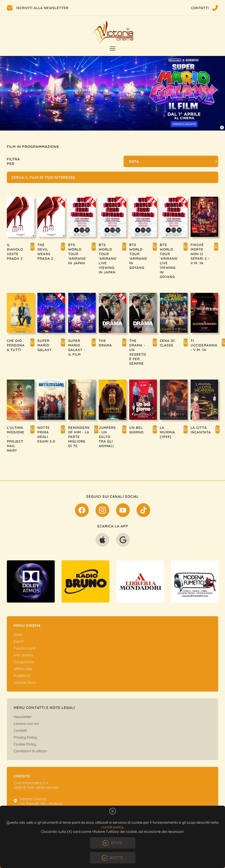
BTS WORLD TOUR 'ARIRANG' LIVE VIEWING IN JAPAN (108, 258)
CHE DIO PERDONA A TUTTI (16, 345)
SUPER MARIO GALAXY (45, 345)
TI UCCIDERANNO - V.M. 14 (204, 345)
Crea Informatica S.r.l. (31, 783)
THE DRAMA (105, 343)
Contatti (20, 730)
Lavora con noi (26, 724)
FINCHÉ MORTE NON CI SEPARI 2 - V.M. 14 (200, 254)
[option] (112, 93)
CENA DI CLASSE (167, 343)
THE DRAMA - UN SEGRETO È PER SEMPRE (138, 352)
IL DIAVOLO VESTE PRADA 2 (15, 252)
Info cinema (23, 655)
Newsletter (23, 717)
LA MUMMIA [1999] (167, 432)
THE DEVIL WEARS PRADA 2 (45, 252)
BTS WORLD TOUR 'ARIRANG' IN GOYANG (138, 256)
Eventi (19, 641)
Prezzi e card (25, 648)
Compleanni (24, 662)
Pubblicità (22, 676)
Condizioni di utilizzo (30, 751)
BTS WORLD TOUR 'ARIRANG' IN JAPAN (77, 254)
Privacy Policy (25, 737)
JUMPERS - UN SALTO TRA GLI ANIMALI (107, 437)
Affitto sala (23, 669)
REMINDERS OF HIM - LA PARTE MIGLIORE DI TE (79, 437)
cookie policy (112, 827)
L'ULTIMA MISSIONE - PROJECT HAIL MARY (16, 439)
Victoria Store (25, 682)
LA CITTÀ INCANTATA (201, 430)
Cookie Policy (25, 744)
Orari (18, 635)
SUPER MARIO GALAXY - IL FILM (77, 347)
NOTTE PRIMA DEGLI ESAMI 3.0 (46, 434)
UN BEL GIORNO (136, 430)
